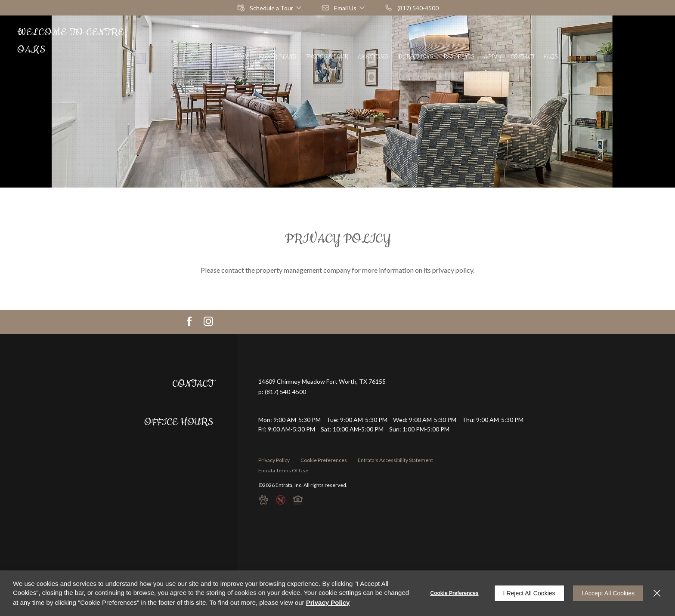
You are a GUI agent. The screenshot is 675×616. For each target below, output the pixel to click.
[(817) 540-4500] (412, 8)
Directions (416, 57)
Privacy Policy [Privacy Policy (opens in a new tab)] (328, 602)
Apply (493, 57)
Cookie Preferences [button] (324, 460)
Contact (523, 57)
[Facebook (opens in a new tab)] (189, 321)
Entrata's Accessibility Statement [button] (395, 460)
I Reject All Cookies (529, 593)
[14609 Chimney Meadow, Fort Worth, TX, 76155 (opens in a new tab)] (322, 382)
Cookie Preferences (455, 593)
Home (242, 57)
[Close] (657, 593)
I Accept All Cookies (608, 593)
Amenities (373, 57)
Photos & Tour (327, 57)
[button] (270, 8)
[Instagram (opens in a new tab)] (208, 321)
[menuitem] (242, 57)
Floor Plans (277, 57)
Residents (459, 57)
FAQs (551, 57)
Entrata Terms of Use (283, 470)
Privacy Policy (274, 460)
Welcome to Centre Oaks (71, 41)
